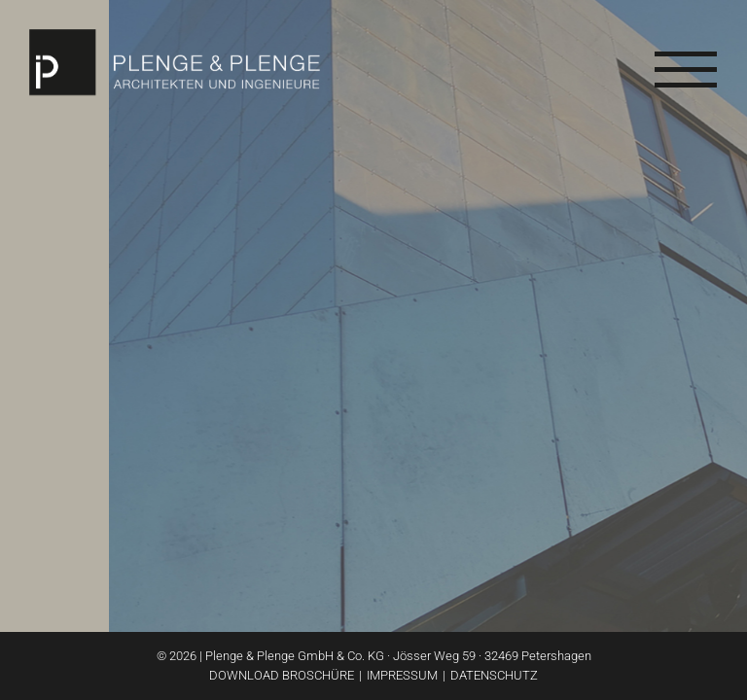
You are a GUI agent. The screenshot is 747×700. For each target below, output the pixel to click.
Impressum (402, 675)
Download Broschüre (282, 675)
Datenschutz (494, 675)
